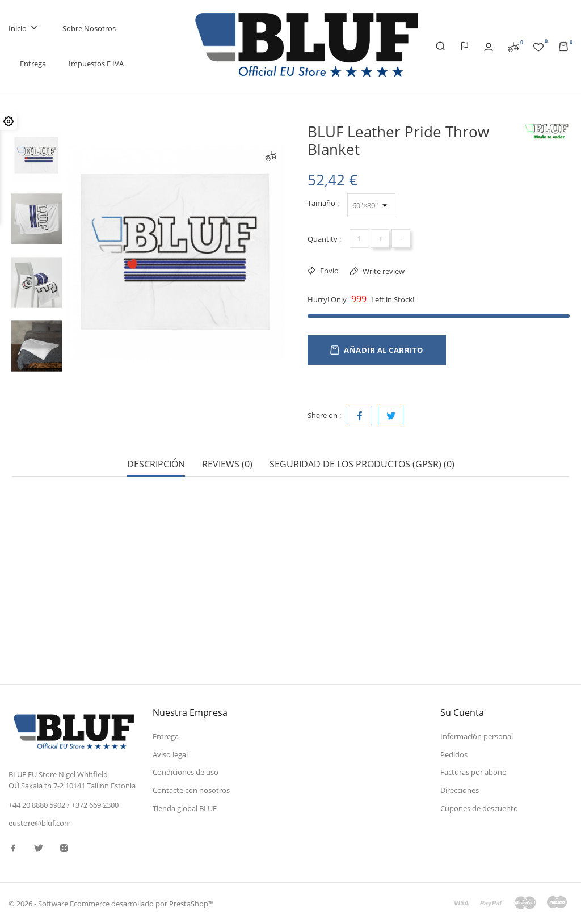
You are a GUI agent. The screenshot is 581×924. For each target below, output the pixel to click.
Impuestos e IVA (96, 64)
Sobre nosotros (89, 28)
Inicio (24, 29)
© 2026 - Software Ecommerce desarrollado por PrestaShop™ (111, 904)
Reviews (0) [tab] (227, 464)
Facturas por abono (473, 772)
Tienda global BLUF (185, 808)
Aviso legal (170, 754)
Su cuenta (462, 712)
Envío (329, 271)
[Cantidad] (359, 239)
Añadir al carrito (377, 350)
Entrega (33, 64)
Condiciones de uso (186, 772)
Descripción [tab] (156, 464)
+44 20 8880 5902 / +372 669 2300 (64, 805)
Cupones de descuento (479, 808)
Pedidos (454, 754)
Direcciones (460, 790)
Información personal (477, 736)
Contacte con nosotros (191, 790)
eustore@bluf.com (40, 823)
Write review (383, 271)
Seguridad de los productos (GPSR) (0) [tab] (362, 464)
